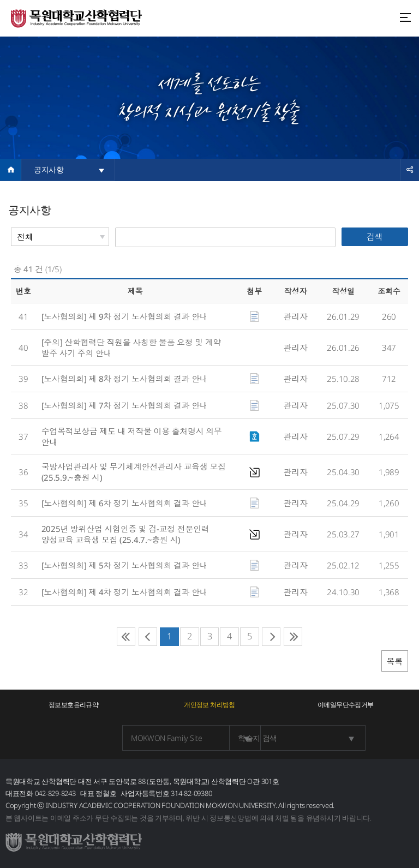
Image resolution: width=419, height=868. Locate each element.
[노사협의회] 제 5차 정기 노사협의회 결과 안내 (126, 565)
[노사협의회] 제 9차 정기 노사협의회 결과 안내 (126, 316)
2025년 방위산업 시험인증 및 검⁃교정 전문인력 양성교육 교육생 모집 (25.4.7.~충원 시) (125, 534)
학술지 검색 (241, 738)
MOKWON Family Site (108, 738)
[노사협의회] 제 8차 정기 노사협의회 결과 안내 (126, 379)
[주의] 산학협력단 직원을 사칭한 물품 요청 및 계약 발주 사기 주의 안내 (131, 348)
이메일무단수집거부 (346, 705)
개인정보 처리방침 (209, 705)
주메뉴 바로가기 (0, 0)
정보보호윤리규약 (73, 705)
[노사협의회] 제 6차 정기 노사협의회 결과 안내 (126, 503)
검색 (375, 237)
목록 (395, 661)
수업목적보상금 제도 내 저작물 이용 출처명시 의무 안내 (132, 436)
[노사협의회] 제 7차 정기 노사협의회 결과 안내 (126, 405)
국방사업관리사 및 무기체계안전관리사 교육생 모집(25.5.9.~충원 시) (134, 472)
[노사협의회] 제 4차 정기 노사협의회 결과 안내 (126, 592)
